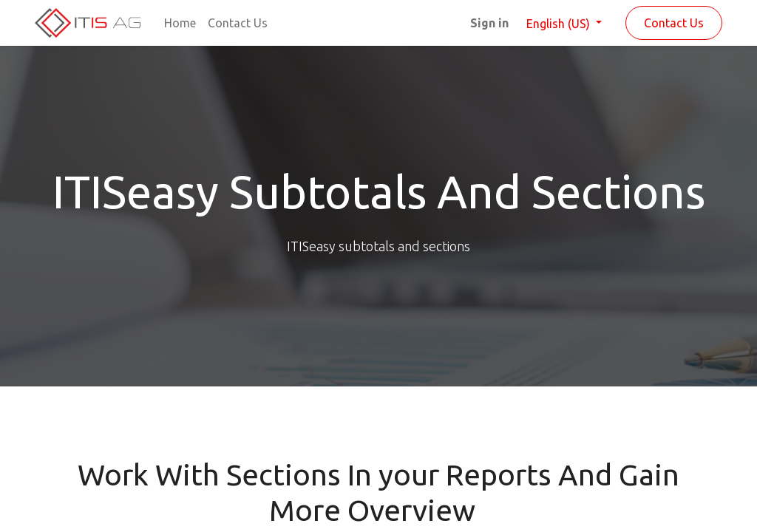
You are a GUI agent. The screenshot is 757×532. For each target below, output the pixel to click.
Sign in (489, 23)
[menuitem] (180, 23)
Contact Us (674, 23)
